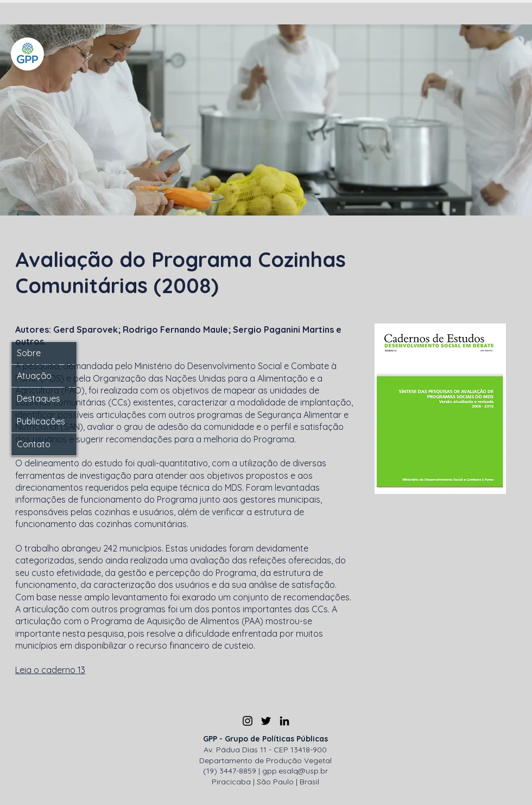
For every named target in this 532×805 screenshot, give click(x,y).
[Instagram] (248, 721)
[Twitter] (266, 721)
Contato (34, 444)
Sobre (29, 353)
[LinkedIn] (284, 721)
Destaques (39, 398)
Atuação (34, 376)
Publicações (41, 421)
